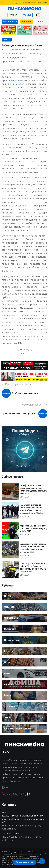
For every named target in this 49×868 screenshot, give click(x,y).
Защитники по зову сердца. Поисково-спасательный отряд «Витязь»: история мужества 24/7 (33, 548)
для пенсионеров (13, 84)
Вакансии (27, 22)
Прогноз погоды (8, 3)
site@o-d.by (7, 840)
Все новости (10, 22)
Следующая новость (33, 405)
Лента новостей (24, 862)
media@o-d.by (9, 829)
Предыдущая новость (17, 384)
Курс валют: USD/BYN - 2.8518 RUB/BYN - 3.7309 (31, 3)
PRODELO (27, 15)
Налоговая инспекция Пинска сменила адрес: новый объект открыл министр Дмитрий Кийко (32, 509)
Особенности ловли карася (25, 393)
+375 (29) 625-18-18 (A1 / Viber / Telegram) (21, 837)
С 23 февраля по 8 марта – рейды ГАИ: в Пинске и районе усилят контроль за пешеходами (33, 568)
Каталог (13, 15)
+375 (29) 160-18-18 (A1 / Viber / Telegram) (21, 826)
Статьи (6, 40)
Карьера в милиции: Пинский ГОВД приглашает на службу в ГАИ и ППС (33, 529)
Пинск (39, 22)
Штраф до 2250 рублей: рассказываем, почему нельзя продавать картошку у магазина (33, 489)
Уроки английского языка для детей (20, 414)
